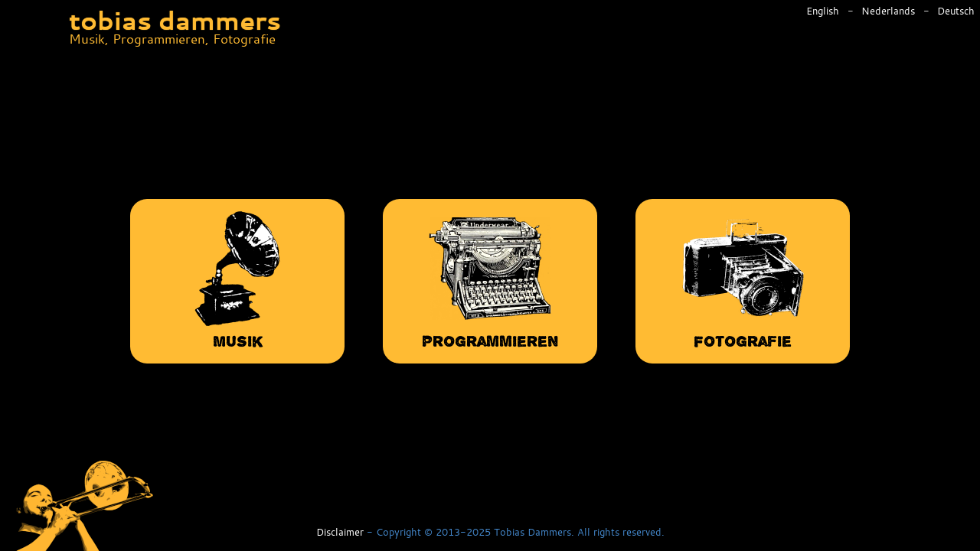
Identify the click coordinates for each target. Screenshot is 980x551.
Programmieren (490, 279)
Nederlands (890, 11)
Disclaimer (340, 533)
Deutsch (956, 11)
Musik (237, 279)
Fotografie (743, 279)
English (824, 11)
